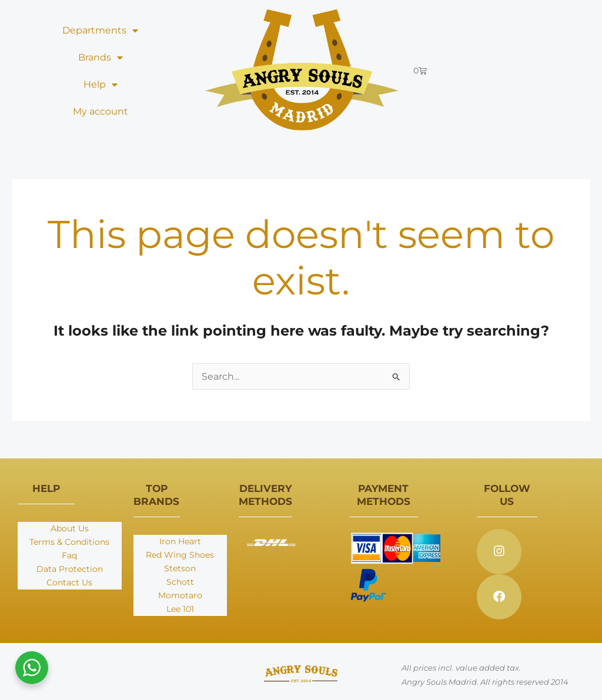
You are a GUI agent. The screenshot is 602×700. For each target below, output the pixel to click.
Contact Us (69, 582)
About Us (70, 528)
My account (101, 111)
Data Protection (70, 569)
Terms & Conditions (69, 542)
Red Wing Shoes (180, 555)
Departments (100, 31)
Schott (180, 582)
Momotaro (180, 595)
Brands (101, 58)
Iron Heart (180, 541)
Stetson (180, 568)
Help (101, 85)
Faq (69, 555)
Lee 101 (180, 609)
